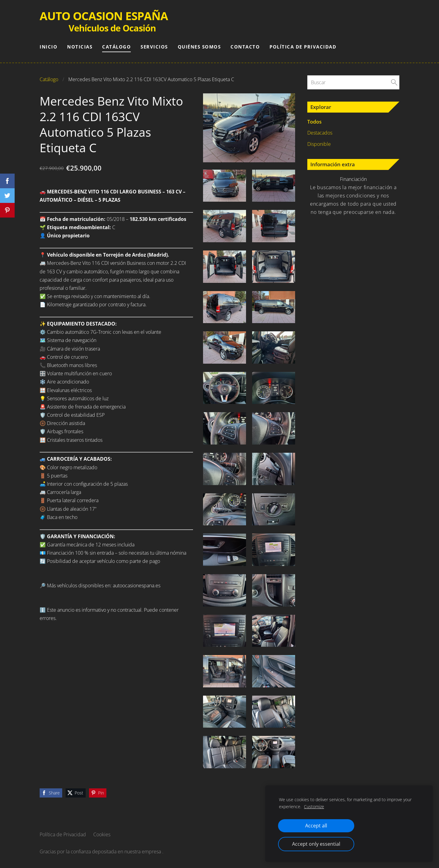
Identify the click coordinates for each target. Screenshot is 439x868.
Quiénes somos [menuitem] (199, 47)
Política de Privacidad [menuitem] (303, 47)
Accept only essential (316, 844)
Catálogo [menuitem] (116, 47)
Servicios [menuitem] (154, 47)
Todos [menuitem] (314, 122)
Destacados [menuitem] (320, 133)
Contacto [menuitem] (245, 47)
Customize (314, 807)
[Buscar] (353, 82)
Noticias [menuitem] (80, 47)
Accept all (316, 826)
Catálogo (49, 79)
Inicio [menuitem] (48, 47)
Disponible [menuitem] (319, 144)
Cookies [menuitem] (102, 834)
